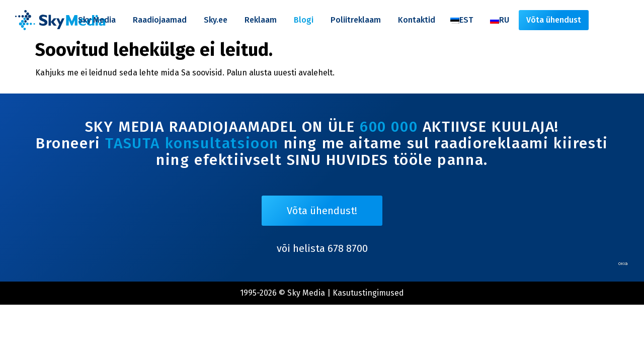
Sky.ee (216, 20)
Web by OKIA (623, 264)
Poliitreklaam (356, 20)
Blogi (304, 20)
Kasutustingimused (368, 293)
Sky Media (97, 20)
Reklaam (261, 20)
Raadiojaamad (160, 20)
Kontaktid (417, 20)
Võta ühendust (554, 20)
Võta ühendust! (322, 211)
